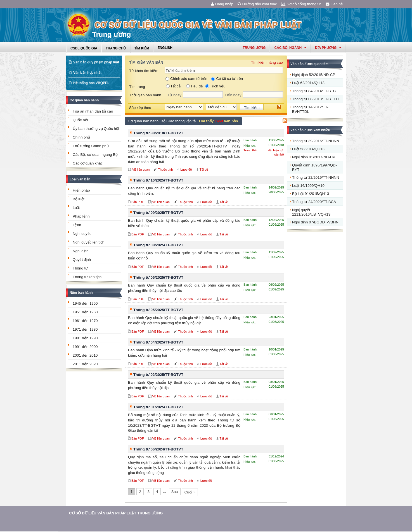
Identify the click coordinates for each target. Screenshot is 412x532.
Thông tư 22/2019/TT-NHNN (316, 177)
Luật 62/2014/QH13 (308, 83)
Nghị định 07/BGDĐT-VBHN (315, 222)
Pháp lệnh (81, 216)
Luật (76, 208)
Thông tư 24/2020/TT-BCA (314, 202)
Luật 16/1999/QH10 (308, 186)
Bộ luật (79, 199)
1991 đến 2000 (85, 347)
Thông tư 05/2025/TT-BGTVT (158, 310)
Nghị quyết (82, 234)
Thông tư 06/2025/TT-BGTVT (158, 277)
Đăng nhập (222, 4)
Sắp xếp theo (140, 108)
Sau (175, 492)
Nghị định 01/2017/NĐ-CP (314, 157)
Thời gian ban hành (145, 95)
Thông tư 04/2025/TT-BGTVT (158, 342)
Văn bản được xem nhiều (310, 130)
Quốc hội (80, 120)
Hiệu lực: (250, 145)
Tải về (204, 170)
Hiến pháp (81, 190)
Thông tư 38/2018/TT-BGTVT (158, 133)
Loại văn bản (80, 179)
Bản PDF (138, 202)
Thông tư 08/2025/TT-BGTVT (158, 245)
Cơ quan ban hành (84, 100)
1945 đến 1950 (85, 303)
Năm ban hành (81, 293)
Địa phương (328, 48)
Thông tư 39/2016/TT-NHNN (316, 141)
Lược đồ (186, 170)
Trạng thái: (251, 150)
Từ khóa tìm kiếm (144, 71)
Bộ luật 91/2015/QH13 (311, 194)
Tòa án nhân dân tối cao (93, 111)
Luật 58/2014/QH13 (308, 149)
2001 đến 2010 (85, 355)
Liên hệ (334, 4)
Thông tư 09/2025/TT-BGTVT (158, 213)
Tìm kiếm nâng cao (267, 62)
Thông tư (80, 268)
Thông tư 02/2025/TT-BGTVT (158, 375)
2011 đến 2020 (85, 364)
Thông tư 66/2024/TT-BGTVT (158, 449)
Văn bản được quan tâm (309, 64)
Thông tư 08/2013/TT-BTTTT (316, 99)
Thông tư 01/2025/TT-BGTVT (158, 407)
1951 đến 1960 (85, 312)
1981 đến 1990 (85, 338)
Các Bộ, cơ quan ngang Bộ (95, 155)
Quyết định (82, 260)
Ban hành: (250, 140)
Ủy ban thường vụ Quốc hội (96, 129)
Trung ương (254, 48)
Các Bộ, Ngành (290, 48)
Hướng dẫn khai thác (257, 4)
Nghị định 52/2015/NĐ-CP (314, 75)
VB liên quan (141, 170)
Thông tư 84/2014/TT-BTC (314, 91)
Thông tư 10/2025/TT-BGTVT (158, 180)
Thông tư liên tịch (87, 277)
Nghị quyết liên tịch (88, 242)
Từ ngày (174, 95)
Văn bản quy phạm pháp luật (96, 62)
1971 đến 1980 (85, 329)
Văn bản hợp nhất (87, 73)
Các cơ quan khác (88, 163)
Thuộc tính (165, 170)
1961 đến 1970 (85, 321)
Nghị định (80, 251)
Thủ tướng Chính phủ (91, 146)
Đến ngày (233, 95)
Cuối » (190, 492)
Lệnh (77, 225)
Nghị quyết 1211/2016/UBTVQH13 (311, 212)
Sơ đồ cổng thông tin (301, 4)
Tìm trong (137, 87)
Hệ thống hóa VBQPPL (91, 83)
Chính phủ (81, 137)
